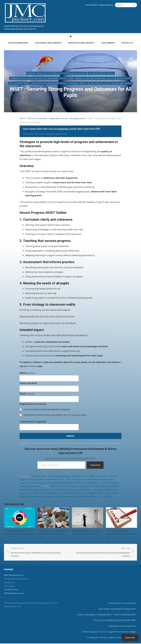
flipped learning (26, 490)
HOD (51, 490)
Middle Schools (94, 79)
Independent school (83, 490)
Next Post (102, 553)
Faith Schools (61, 73)
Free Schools (89, 73)
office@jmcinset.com (13, 594)
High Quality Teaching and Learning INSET (118, 609)
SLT (100, 497)
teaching (107, 497)
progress (51, 497)
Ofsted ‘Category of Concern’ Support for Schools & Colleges (110, 632)
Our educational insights (81, 43)
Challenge (74, 486)
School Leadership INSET (126, 615)
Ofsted (115, 493)
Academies (54, 486)
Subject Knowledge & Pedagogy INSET (95, 615)
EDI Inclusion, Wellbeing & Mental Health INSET (116, 621)
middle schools (104, 493)
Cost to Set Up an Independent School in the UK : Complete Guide (52, 535)
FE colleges (114, 486)
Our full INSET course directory (100, 5)
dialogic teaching (87, 486)
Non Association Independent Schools (38, 83)
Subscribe (95, 465)
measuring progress (73, 493)
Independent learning (64, 490)
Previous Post (39, 553)
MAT (61, 493)
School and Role (28, 384)
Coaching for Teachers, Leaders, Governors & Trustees (112, 638)
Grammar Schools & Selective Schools (115, 73)
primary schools (39, 497)
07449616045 (10, 590)
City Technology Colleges (40, 73)
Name (27, 373)
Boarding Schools (17, 73)
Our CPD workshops (18, 43)
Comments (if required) (33, 422)
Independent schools (27, 79)
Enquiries (32, 366)
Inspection (24, 493)
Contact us (127, 43)
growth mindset (41, 490)
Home (22, 119)
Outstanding (25, 497)
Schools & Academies (37, 119)
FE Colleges (75, 73)
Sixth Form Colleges (88, 83)
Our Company (108, 43)
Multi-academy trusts (113, 79)
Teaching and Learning (110, 83)
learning (54, 493)
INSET (116, 490)
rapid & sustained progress (68, 497)
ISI (31, 493)
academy (64, 486)
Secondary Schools (67, 83)
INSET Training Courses (50, 79)
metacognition (90, 493)
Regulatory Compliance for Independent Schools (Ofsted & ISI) (122, 535)
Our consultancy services (48, 43)
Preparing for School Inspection (123, 627)
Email (27, 394)
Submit (70, 436)
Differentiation (102, 486)
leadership (45, 493)
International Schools (73, 79)
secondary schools (89, 497)
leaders (36, 493)
